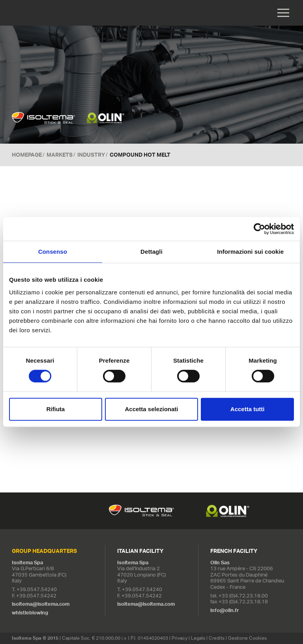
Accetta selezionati (151, 409)
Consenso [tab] (53, 252)
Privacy (180, 638)
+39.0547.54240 (37, 589)
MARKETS (60, 155)
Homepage (27, 155)
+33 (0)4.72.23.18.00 (243, 596)
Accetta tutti (248, 409)
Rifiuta (55, 409)
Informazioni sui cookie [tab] (250, 252)
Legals (198, 638)
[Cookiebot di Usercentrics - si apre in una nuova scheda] (259, 229)
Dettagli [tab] (151, 252)
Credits (217, 638)
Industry (91, 155)
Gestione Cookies (247, 638)
